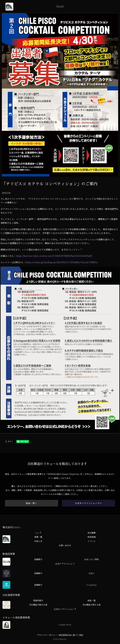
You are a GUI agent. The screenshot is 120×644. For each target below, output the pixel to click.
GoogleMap (91, 585)
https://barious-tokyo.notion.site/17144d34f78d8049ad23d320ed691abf (54, 256)
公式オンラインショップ (65, 609)
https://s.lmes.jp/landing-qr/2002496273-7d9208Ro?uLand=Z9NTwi (62, 262)
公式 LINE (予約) (91, 560)
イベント (92, 542)
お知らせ (38, 542)
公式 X (91, 574)
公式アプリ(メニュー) (65, 564)
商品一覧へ (31, 503)
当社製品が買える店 (91, 605)
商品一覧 (92, 601)
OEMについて (65, 625)
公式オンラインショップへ (88, 503)
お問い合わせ (65, 546)
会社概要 (92, 533)
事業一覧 (38, 537)
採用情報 (92, 537)
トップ (38, 533)
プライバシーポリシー (47, 635)
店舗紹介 (38, 560)
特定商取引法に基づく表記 (71, 635)
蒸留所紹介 (38, 601)
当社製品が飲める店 (38, 605)
